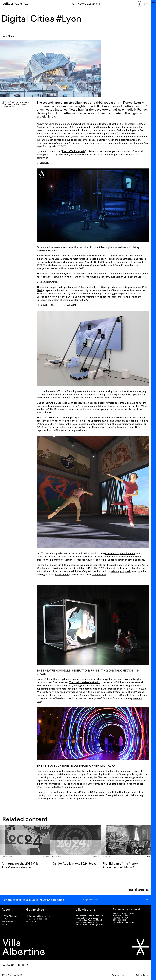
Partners (8, 919)
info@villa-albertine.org (123, 922)
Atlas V (95, 255)
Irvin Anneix (99, 574)
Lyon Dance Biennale (91, 565)
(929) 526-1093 (119, 920)
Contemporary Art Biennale (114, 417)
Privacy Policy (142, 975)
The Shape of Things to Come (83, 784)
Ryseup (67, 273)
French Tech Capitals (74, 151)
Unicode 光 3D (59, 784)
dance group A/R (122, 571)
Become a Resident (38, 919)
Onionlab (77, 787)
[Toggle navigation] (154, 2)
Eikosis (129, 780)
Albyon (56, 255)
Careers (33, 921)
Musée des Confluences (68, 403)
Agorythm (43, 787)
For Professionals (85, 4)
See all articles (138, 890)
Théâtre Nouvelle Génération (85, 682)
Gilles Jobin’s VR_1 (82, 568)
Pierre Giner (62, 574)
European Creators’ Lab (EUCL (53, 293)
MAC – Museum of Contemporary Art (61, 417)
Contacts (9, 921)
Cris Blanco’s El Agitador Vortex (54, 568)
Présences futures (84, 560)
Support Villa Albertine (40, 916)
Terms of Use (118, 975)
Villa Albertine (15, 4)
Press (7, 924)
